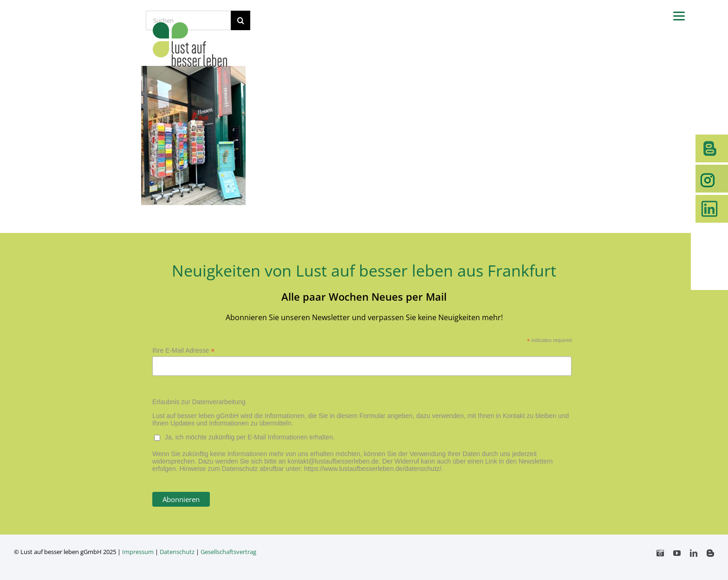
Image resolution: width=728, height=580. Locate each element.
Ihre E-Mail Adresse (183, 351)
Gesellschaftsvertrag (228, 552)
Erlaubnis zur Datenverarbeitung (199, 402)
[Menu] (679, 15)
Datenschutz (177, 552)
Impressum (138, 552)
